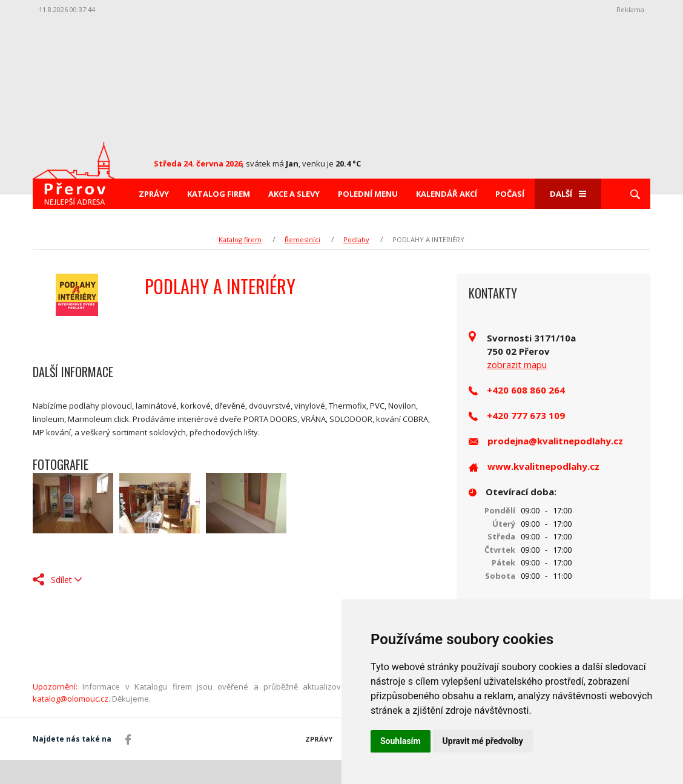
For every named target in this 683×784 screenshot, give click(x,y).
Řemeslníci (302, 239)
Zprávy (154, 194)
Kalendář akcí (447, 194)
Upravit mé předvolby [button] (483, 741)
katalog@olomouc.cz (71, 699)
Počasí (510, 194)
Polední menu (368, 194)
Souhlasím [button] (401, 741)
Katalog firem (219, 194)
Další (568, 194)
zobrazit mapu (517, 364)
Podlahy (356, 239)
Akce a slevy (294, 194)
